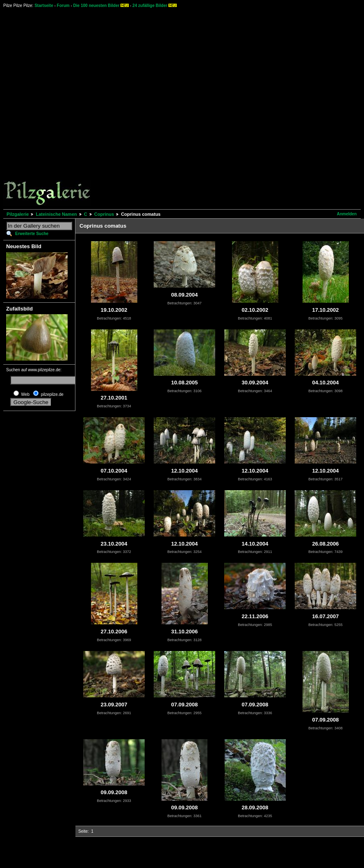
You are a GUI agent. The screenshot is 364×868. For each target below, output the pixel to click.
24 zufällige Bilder (150, 6)
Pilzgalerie (18, 214)
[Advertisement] (98, 108)
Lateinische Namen (56, 214)
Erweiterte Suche (32, 234)
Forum (63, 6)
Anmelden (347, 214)
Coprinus (104, 214)
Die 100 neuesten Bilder (97, 6)
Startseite (44, 6)
